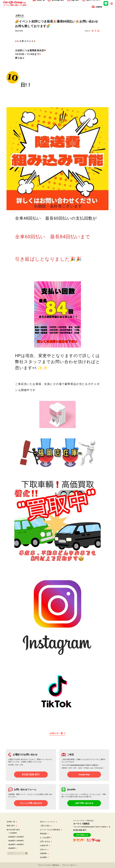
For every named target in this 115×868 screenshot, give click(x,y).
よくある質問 (46, 838)
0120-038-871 (31, 775)
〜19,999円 (13, 833)
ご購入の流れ (46, 826)
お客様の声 (45, 846)
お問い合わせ (46, 841)
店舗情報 (44, 853)
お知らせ (20, 15)
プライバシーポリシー (69, 865)
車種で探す (12, 826)
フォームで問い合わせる (31, 803)
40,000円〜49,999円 (16, 845)
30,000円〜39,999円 (16, 841)
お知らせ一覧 (58, 733)
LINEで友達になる (82, 835)
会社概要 (44, 857)
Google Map (84, 774)
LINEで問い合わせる (84, 803)
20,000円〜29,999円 (16, 837)
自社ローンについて (48, 822)
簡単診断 (44, 834)
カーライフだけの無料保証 (51, 830)
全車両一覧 (12, 822)
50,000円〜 (13, 848)
